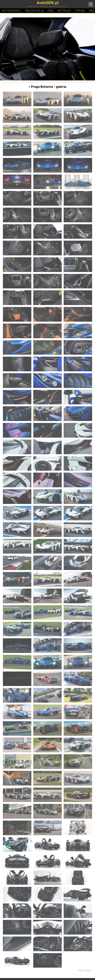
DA (50, 11)
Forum (80, 11)
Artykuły (64, 11)
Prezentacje (34, 11)
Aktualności (12, 11)
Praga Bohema (42, 87)
